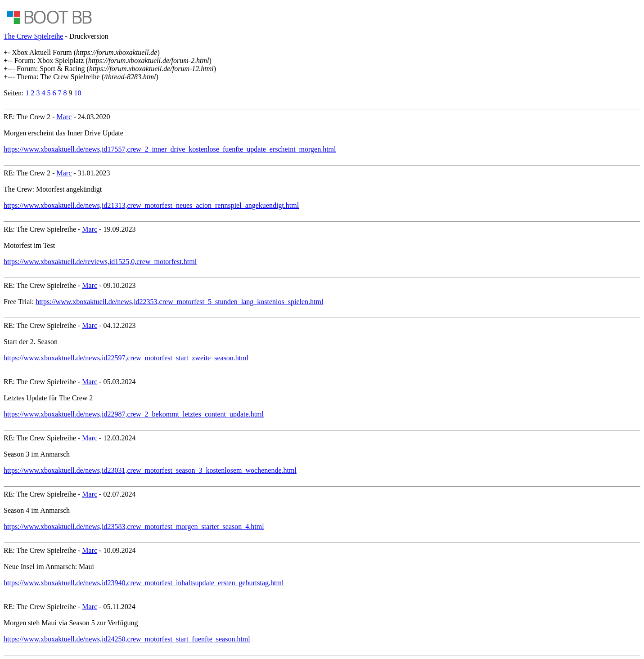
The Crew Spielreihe (33, 36)
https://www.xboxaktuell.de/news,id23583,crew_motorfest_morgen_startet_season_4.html (134, 527)
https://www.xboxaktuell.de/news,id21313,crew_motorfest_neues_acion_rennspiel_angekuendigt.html (151, 205)
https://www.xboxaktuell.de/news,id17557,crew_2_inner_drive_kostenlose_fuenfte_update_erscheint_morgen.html (170, 149)
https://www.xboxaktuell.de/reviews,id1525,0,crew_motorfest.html (100, 262)
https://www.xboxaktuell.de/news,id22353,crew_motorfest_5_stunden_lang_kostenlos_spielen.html (179, 302)
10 (77, 93)
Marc (64, 117)
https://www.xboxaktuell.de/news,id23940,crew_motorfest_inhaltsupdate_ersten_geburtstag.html (144, 583)
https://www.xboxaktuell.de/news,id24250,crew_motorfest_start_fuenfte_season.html (127, 639)
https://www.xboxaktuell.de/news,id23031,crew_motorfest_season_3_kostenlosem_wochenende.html (150, 470)
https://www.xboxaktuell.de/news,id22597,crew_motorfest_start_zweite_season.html (126, 358)
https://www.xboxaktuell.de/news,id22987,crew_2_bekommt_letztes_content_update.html (134, 414)
